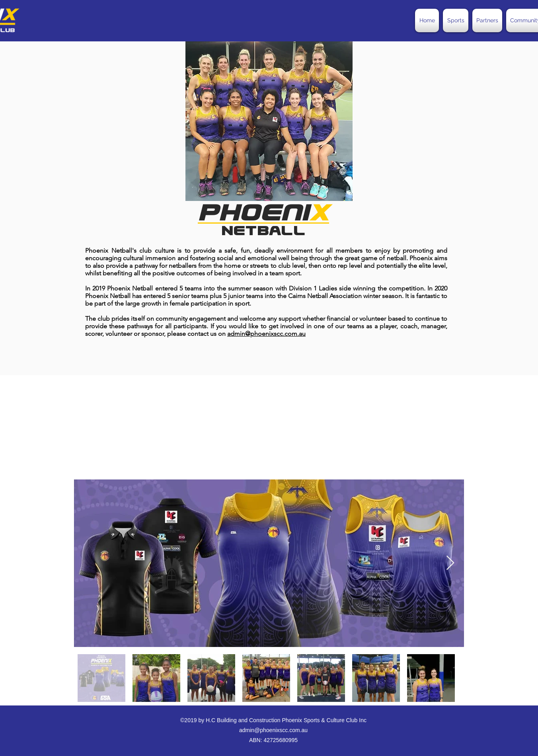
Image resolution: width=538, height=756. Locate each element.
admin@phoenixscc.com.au (266, 334)
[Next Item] (450, 563)
